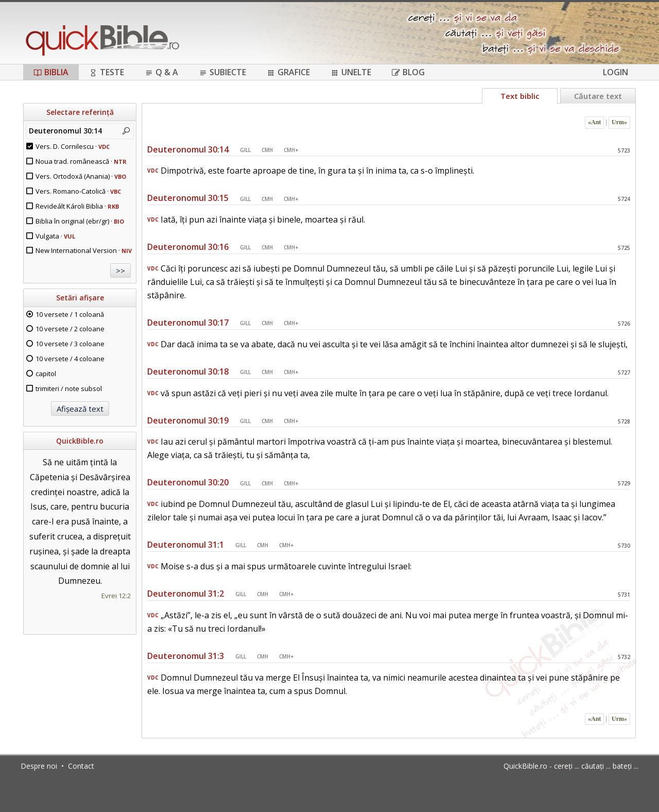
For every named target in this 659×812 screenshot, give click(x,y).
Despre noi (39, 766)
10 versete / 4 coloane (70, 359)
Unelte (351, 72)
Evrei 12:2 (116, 596)
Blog (408, 72)
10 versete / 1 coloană (70, 314)
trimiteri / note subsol (69, 388)
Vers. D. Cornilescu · (73, 146)
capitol (46, 374)
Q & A (161, 72)
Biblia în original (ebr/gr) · (80, 221)
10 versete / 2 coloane (70, 329)
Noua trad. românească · (81, 161)
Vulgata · (55, 236)
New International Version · (84, 250)
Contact (81, 766)
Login (615, 72)
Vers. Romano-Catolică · (78, 191)
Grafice (288, 72)
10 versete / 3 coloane (70, 344)
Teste (107, 72)
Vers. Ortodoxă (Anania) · (81, 176)
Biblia (51, 72)
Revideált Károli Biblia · (77, 206)
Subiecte (222, 72)
